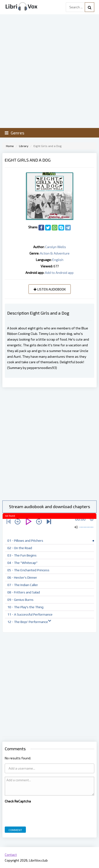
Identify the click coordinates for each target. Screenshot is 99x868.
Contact (11, 855)
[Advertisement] (49, 444)
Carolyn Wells (56, 247)
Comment (15, 830)
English (58, 260)
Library (24, 146)
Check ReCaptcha (18, 801)
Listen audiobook (50, 289)
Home (10, 146)
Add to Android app (59, 273)
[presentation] (41, 814)
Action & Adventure (55, 253)
